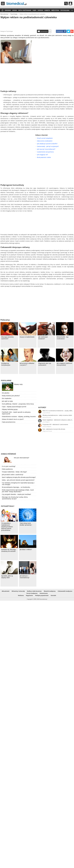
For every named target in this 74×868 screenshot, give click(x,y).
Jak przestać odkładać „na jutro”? (27, 364)
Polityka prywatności (42, 595)
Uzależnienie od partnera (45, 152)
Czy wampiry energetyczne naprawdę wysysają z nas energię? (18, 484)
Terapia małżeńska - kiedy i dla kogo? (14, 472)
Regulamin (29, 595)
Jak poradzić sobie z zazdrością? (13, 475)
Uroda (15, 10)
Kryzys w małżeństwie (27, 337)
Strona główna (2, 10)
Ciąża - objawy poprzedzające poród (14, 407)
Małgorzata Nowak (47, 431)
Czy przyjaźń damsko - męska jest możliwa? (16, 494)
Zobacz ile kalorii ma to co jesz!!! (13, 419)
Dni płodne (6, 393)
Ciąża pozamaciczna (9, 422)
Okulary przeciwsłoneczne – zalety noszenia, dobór (57, 415)
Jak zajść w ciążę (7, 401)
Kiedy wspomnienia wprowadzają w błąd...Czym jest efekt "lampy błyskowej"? (18, 491)
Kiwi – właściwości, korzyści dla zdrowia (54, 429)
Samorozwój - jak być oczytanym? (48, 146)
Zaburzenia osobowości (45, 141)
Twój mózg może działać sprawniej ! (26, 524)
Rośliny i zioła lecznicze (34, 591)
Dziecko (40, 10)
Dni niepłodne (7, 398)
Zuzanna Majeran (47, 426)
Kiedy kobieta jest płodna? (11, 396)
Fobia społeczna (7, 469)
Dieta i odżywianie (25, 10)
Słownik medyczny (50, 591)
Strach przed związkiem (45, 138)
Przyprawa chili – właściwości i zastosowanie (55, 424)
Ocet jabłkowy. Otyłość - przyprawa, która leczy (18, 404)
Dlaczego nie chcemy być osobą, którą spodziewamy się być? (15, 498)
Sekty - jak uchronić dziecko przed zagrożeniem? (18, 480)
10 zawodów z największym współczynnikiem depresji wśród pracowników (7, 527)
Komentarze (44, 31)
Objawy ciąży (18, 384)
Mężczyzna (55, 10)
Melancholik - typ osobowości (63, 338)
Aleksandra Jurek (47, 417)
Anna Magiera (46, 422)
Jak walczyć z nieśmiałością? (25, 577)
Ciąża (34, 10)
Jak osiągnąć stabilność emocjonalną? (64, 364)
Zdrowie (8, 10)
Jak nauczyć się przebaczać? (46, 149)
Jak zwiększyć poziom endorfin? (47, 144)
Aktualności (6, 591)
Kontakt (53, 595)
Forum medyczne (32, 593)
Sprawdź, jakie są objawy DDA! (7, 577)
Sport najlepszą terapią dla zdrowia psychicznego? (19, 477)
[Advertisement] (37, 24)
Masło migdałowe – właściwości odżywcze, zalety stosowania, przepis (58, 420)
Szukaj (66, 3)
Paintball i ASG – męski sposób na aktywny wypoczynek (16, 413)
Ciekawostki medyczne (65, 591)
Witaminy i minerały (18, 591)
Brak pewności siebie (44, 157)
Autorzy (42, 407)
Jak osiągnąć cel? (42, 155)
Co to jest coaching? (9, 466)
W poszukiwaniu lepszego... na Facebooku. (16, 487)
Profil (70, 3)
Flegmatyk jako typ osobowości (45, 364)
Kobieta (47, 10)
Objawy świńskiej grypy (10, 409)
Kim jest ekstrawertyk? (22, 458)
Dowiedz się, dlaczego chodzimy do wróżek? (9, 550)
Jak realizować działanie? (43, 338)
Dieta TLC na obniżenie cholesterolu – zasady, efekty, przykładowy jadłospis (58, 411)
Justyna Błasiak (46, 413)
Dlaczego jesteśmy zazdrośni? (7, 338)
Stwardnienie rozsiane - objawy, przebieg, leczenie (19, 416)
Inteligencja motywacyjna (6, 364)
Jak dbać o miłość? (26, 550)
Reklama (21, 595)
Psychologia (65, 10)
